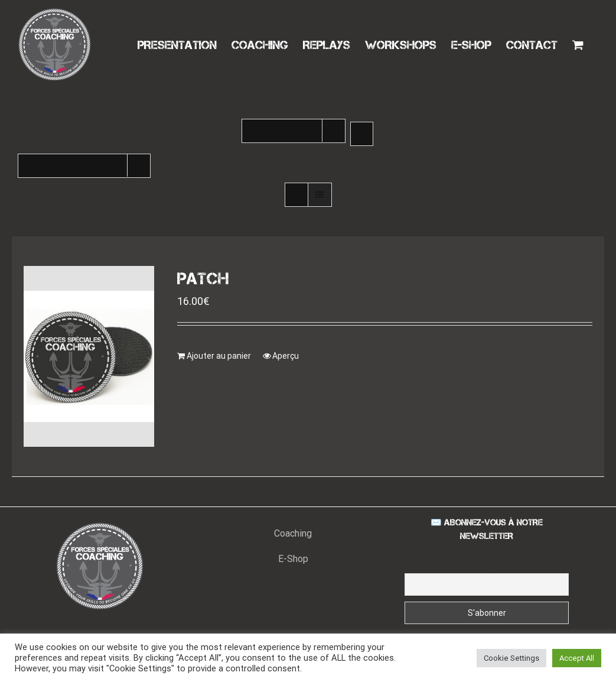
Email (487, 566)
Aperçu (286, 356)
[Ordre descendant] (362, 134)
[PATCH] (89, 356)
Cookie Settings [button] (511, 658)
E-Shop (293, 559)
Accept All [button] (577, 658)
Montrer (57, 165)
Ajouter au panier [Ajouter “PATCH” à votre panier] (219, 356)
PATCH (203, 279)
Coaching (293, 533)
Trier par (286, 131)
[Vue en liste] (320, 195)
